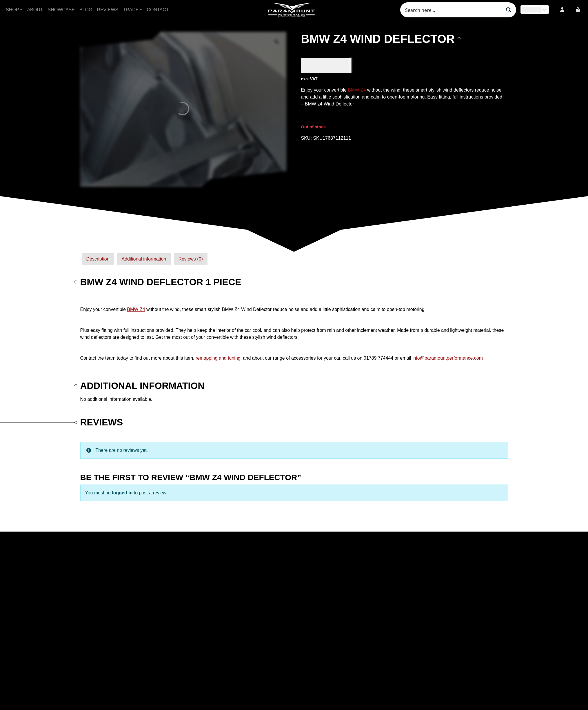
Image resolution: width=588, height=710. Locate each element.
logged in (122, 493)
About (35, 10)
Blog (86, 10)
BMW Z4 (357, 90)
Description (98, 259)
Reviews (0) (190, 259)
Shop (12, 10)
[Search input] (453, 10)
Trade (131, 10)
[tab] (98, 259)
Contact (158, 10)
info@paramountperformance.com (448, 358)
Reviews (108, 10)
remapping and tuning (218, 358)
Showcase (61, 10)
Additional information (144, 259)
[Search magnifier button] (509, 10)
